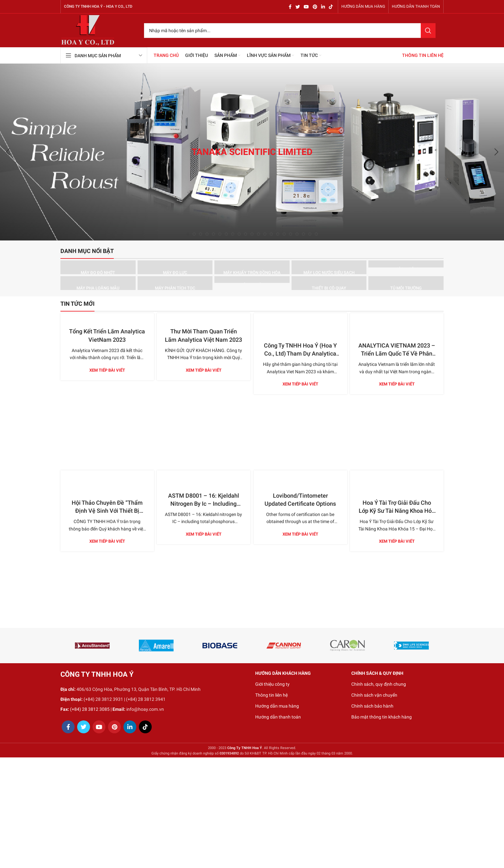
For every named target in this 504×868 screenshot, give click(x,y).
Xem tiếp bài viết (107, 370)
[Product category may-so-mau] (252, 280)
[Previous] (8, 152)
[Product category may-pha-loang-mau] (98, 283)
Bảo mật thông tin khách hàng (382, 717)
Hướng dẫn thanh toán (278, 717)
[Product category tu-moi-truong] (406, 283)
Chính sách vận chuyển (374, 695)
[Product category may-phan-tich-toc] (175, 283)
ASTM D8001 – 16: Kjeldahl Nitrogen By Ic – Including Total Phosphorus (204, 504)
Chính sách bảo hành (372, 706)
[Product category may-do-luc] (175, 267)
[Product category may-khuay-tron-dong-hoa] (252, 267)
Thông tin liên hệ (271, 695)
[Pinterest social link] (315, 7)
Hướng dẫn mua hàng (277, 706)
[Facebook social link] (290, 7)
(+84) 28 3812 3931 (103, 699)
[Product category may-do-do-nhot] (98, 267)
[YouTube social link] (306, 7)
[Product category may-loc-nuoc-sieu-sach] (329, 267)
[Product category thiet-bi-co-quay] (329, 283)
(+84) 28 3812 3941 (146, 699)
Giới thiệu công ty (272, 684)
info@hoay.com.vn (145, 709)
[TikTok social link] (331, 7)
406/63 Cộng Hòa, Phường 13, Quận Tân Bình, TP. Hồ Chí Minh (139, 689)
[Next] (496, 152)
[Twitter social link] (298, 7)
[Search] (290, 31)
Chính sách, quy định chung (379, 684)
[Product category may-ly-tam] (406, 264)
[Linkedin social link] (323, 7)
